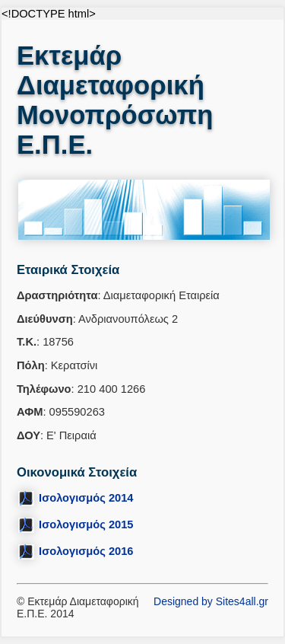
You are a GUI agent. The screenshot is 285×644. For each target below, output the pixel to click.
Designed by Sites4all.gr (211, 601)
